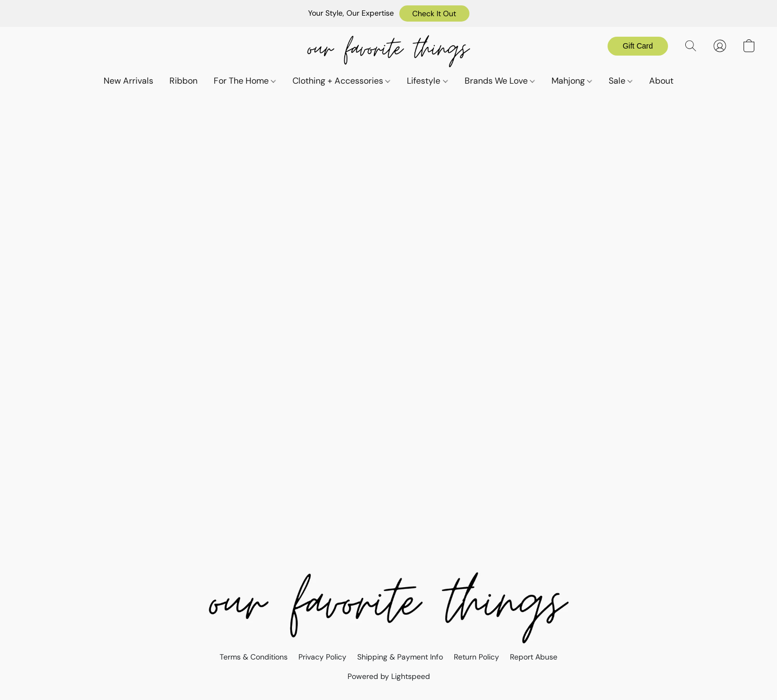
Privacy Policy (322, 657)
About (661, 81)
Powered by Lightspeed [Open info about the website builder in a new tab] (389, 676)
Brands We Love (500, 81)
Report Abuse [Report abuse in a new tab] (534, 657)
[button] (434, 13)
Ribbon (183, 81)
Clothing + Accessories (341, 81)
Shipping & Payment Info (400, 657)
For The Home (245, 81)
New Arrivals (128, 81)
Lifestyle (427, 81)
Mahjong (572, 81)
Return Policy (476, 657)
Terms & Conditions (254, 657)
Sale (621, 81)
